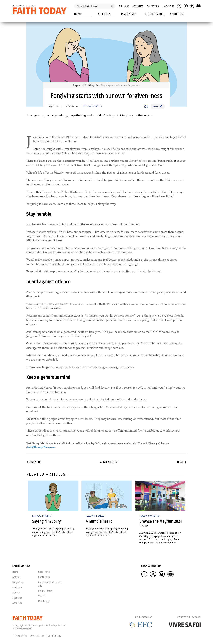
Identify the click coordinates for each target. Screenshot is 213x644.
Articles (104, 14)
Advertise (138, 6)
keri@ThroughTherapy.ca (41, 447)
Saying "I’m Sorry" (47, 521)
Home (78, 14)
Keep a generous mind (48, 377)
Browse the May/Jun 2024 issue (161, 523)
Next (180, 462)
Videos (42, 596)
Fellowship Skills (93, 106)
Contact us (44, 577)
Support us (44, 572)
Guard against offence (48, 282)
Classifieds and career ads (50, 584)
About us (17, 593)
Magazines (129, 14)
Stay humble (39, 214)
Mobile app (44, 601)
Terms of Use (21, 636)
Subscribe (124, 6)
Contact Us (168, 6)
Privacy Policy (38, 636)
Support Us (153, 6)
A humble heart (99, 521)
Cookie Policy (55, 636)
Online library (45, 591)
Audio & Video (155, 14)
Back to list (111, 462)
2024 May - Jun (92, 85)
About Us (176, 14)
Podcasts (17, 587)
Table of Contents (149, 516)
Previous (35, 462)
